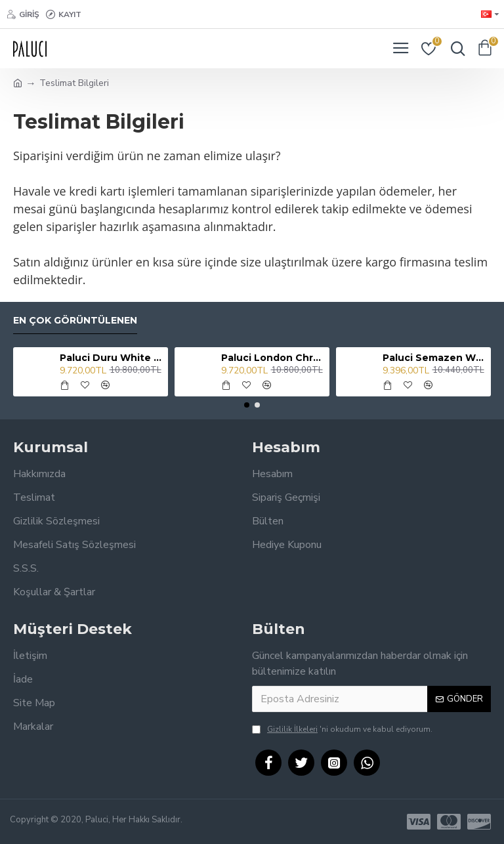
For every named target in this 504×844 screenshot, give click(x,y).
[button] (247, 405)
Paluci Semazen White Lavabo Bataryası (435, 358)
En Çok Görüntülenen (75, 321)
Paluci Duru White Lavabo (112, 358)
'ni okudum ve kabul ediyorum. (342, 729)
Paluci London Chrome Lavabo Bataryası (273, 358)
